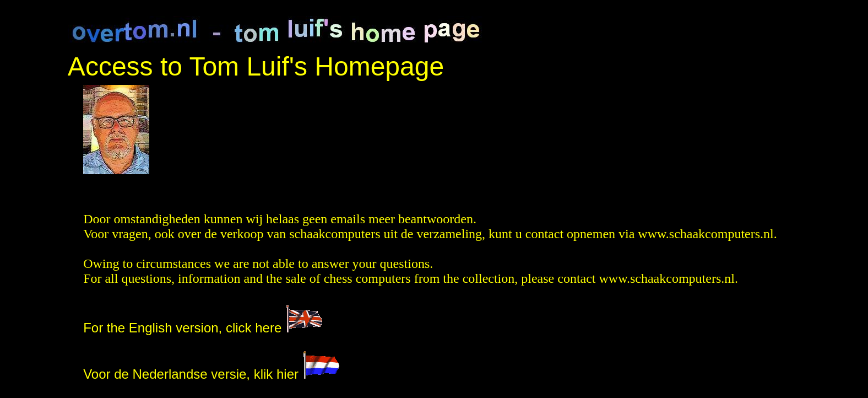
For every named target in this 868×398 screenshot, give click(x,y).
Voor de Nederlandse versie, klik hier (211, 374)
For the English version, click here (182, 328)
